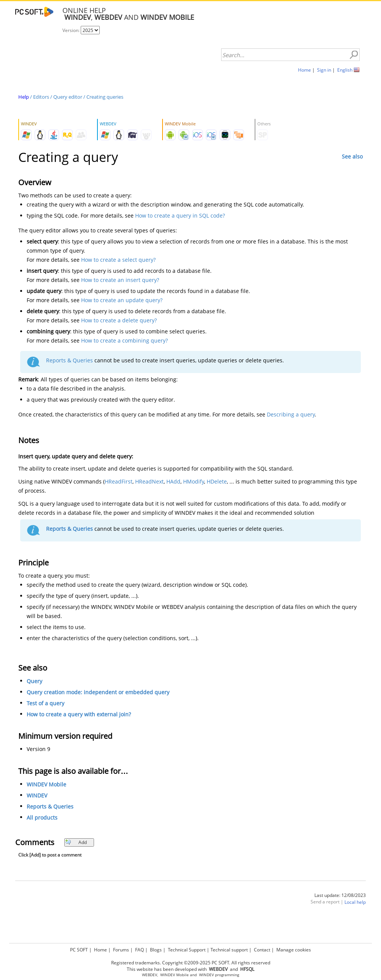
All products (42, 817)
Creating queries (105, 97)
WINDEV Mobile (46, 784)
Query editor (68, 97)
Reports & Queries (69, 360)
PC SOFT (79, 950)
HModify (194, 481)
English (345, 70)
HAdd (173, 481)
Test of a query (45, 703)
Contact (262, 950)
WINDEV (37, 795)
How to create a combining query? (124, 340)
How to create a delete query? (119, 320)
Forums (121, 950)
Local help (355, 902)
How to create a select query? (118, 260)
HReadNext (149, 481)
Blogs (156, 950)
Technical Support (187, 950)
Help (24, 97)
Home (304, 70)
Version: (72, 30)
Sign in (324, 70)
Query (34, 681)
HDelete (217, 481)
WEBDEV (150, 975)
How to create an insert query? (120, 280)
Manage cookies (294, 950)
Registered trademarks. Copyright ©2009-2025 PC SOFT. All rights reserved (191, 963)
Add (76, 842)
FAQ (139, 950)
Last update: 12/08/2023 (340, 895)
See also (352, 156)
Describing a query (291, 414)
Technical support (229, 950)
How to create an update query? (122, 300)
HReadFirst (119, 481)
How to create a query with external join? (79, 714)
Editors (41, 97)
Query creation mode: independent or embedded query (98, 692)
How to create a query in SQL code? (180, 215)
